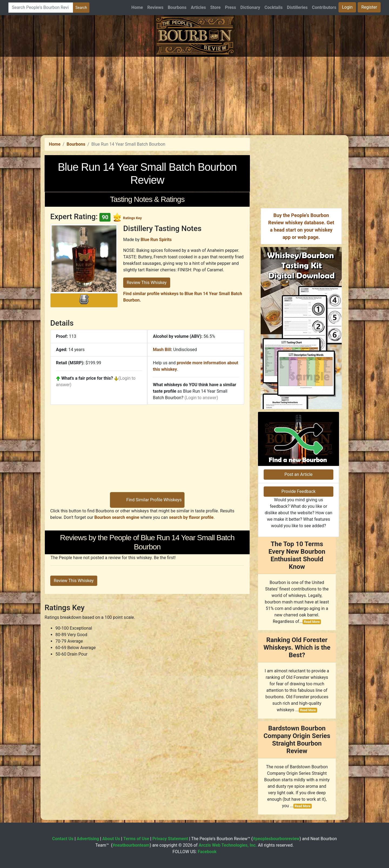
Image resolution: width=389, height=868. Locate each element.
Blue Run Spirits (156, 240)
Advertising (88, 839)
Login (347, 7)
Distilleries (297, 7)
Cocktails (274, 7)
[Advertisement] (194, 95)
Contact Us (63, 839)
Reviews (155, 7)
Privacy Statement (170, 839)
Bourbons (177, 7)
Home (137, 7)
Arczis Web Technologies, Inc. (228, 845)
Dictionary (250, 7)
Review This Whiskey (147, 283)
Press (231, 7)
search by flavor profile (191, 517)
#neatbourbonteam (131, 845)
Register (369, 7)
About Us (111, 839)
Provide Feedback (299, 491)
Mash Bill (162, 350)
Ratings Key (132, 218)
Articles (198, 7)
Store (215, 7)
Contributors (324, 7)
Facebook (207, 852)
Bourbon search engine (117, 517)
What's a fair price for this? (87, 378)
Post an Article (299, 474)
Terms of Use (136, 839)
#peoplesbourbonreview (276, 839)
